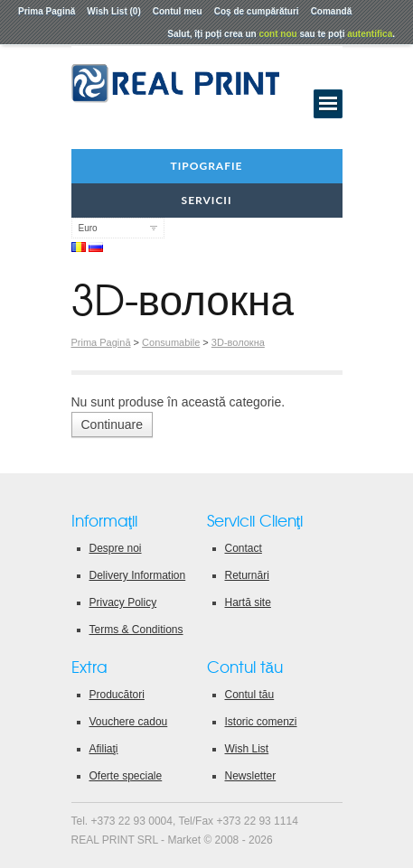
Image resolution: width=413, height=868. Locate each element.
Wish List (247, 749)
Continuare (113, 425)
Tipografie (207, 166)
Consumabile (171, 342)
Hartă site (248, 602)
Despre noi (116, 548)
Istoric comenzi (261, 722)
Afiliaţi (104, 749)
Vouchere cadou (129, 722)
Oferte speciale (126, 776)
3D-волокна (238, 342)
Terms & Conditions (136, 630)
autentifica (370, 34)
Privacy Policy (123, 602)
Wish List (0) (113, 11)
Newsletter (251, 776)
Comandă (332, 11)
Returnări (247, 575)
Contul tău (250, 695)
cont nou (277, 34)
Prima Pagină (47, 11)
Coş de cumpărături (257, 11)
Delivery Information (138, 575)
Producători (117, 695)
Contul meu (178, 11)
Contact (244, 548)
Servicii (207, 200)
